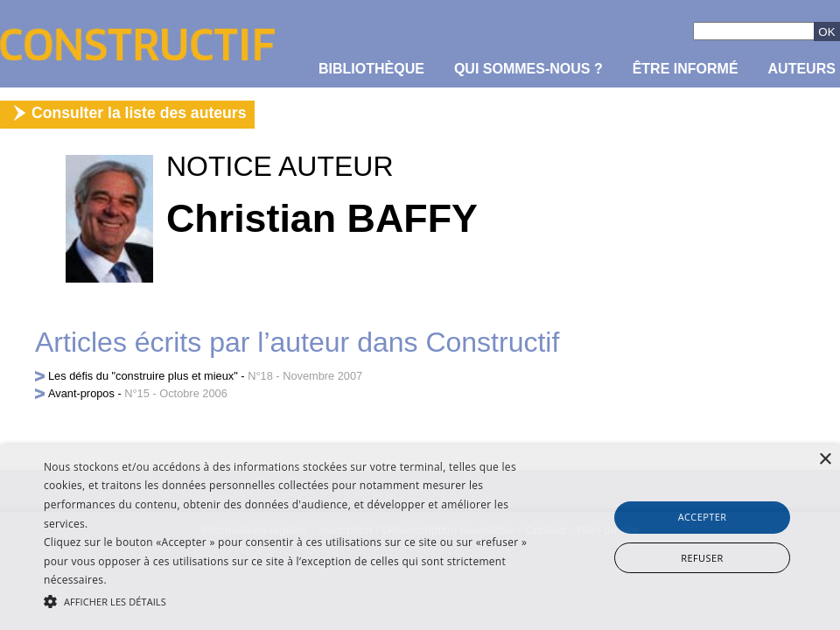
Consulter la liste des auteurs (139, 113)
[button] (288, 600)
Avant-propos (81, 393)
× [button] (825, 460)
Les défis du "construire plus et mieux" (143, 376)
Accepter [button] (703, 517)
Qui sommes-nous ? (528, 69)
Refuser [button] (702, 558)
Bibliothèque (371, 69)
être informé (686, 69)
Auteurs (802, 69)
